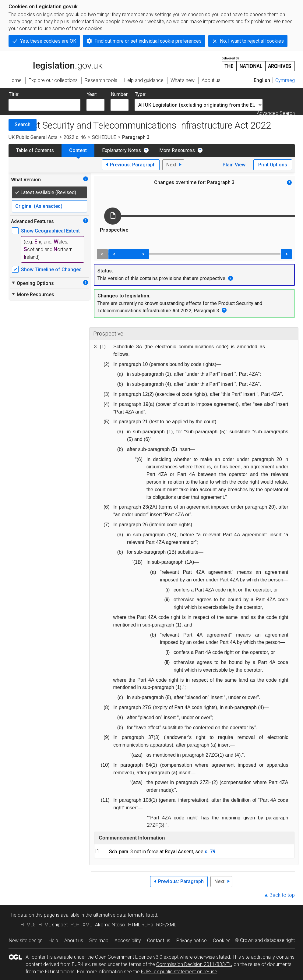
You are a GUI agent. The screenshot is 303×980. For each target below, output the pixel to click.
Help (53, 941)
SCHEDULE (104, 137)
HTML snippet (53, 925)
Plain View (234, 165)
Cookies (222, 941)
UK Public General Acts (33, 137)
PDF (75, 925)
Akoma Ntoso (110, 925)
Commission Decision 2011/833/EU (194, 964)
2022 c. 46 (75, 137)
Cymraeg (285, 80)
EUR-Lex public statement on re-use (179, 972)
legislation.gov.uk (55, 63)
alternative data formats (119, 915)
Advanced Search (276, 113)
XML (87, 925)
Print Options (273, 165)
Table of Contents (35, 150)
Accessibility (128, 941)
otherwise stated (212, 957)
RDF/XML (166, 925)
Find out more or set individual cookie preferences (148, 41)
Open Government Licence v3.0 (129, 957)
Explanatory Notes (122, 150)
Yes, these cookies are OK (48, 41)
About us (74, 941)
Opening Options (32, 283)
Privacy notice (192, 941)
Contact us (159, 941)
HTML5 (28, 925)
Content (78, 150)
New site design (26, 941)
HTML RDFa (141, 925)
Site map (99, 941)
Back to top (282, 895)
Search (23, 124)
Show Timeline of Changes (51, 270)
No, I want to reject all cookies (252, 41)
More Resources (177, 150)
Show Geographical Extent (50, 231)
